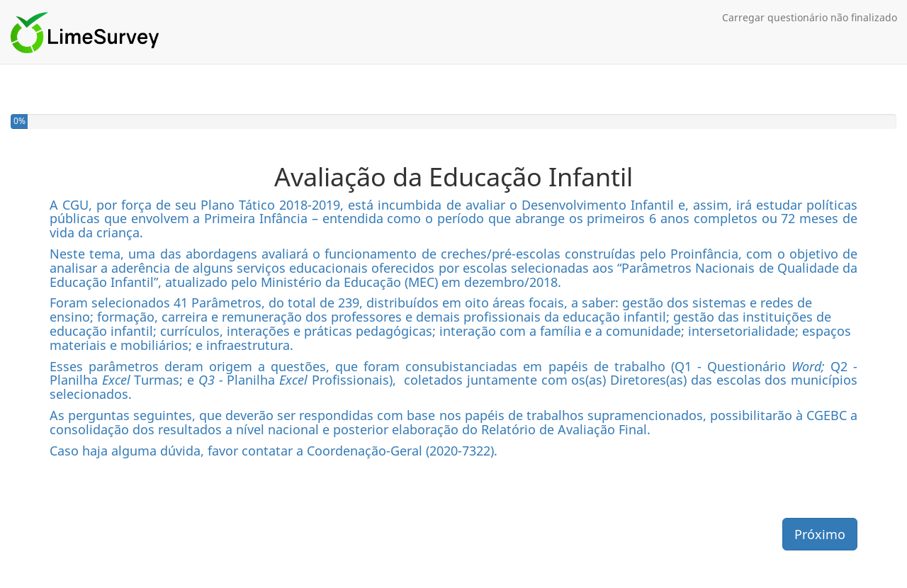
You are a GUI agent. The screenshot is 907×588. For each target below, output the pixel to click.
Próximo (820, 534)
